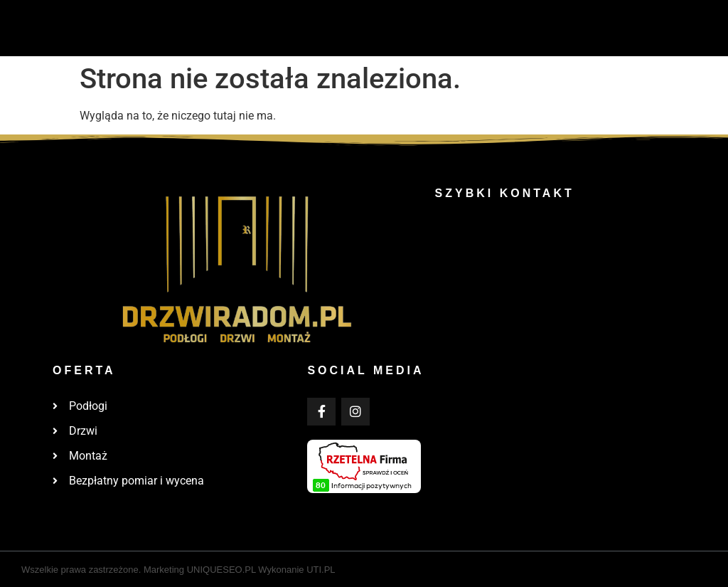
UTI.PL (321, 570)
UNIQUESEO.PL (221, 570)
